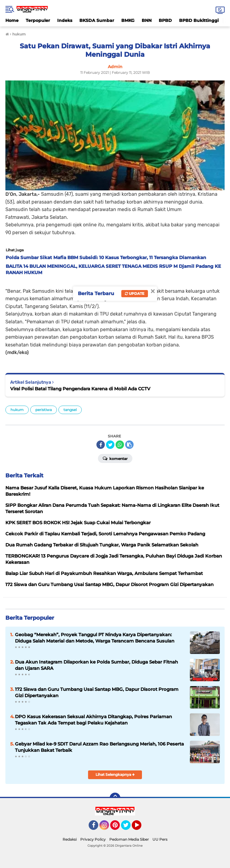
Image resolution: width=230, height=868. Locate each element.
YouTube (141, 828)
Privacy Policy (93, 839)
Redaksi (70, 839)
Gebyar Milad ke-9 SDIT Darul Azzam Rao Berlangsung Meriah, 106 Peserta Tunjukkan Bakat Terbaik (99, 747)
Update (135, 293)
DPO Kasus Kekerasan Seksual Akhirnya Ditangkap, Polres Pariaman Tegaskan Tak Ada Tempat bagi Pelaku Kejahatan (93, 720)
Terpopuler (38, 20)
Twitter (128, 828)
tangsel (70, 410)
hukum (17, 410)
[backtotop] (115, 798)
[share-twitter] (110, 445)
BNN (147, 20)
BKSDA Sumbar (97, 20)
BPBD (165, 20)
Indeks (65, 20)
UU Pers (160, 839)
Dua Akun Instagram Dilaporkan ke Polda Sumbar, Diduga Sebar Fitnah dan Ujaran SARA (96, 665)
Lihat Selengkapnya (115, 774)
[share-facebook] (101, 445)
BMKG (128, 20)
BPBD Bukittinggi (199, 20)
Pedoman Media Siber (129, 839)
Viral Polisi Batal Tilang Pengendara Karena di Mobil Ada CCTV (80, 389)
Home (12, 20)
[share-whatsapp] (120, 445)
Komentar (115, 458)
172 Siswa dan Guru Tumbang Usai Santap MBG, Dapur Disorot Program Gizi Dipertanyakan (97, 692)
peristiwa (44, 410)
